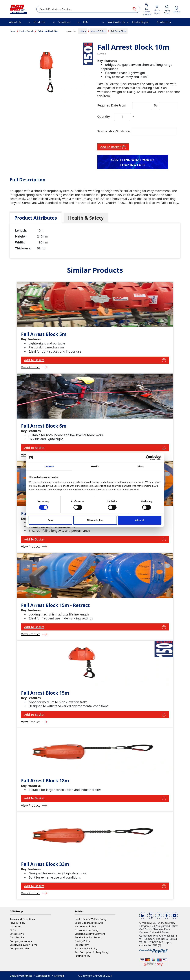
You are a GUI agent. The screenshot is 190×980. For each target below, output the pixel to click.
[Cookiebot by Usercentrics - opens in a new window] (148, 458)
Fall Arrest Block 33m (45, 864)
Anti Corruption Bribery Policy (92, 952)
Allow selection (95, 520)
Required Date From (112, 105)
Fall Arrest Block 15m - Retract (55, 605)
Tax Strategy (82, 945)
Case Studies (17, 937)
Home (13, 31)
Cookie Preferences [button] (21, 976)
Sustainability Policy (86, 948)
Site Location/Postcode (114, 131)
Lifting (83, 31)
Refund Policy (82, 956)
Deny (50, 520)
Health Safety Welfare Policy (90, 919)
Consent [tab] (49, 466)
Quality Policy (82, 941)
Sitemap (59, 976)
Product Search (26, 31)
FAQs (13, 930)
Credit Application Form (23, 945)
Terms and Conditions (22, 919)
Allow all (140, 520)
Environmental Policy (87, 930)
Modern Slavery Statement (90, 934)
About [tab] (141, 466)
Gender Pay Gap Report (88, 937)
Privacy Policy (17, 923)
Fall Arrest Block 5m (44, 334)
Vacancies (15, 926)
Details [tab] (95, 466)
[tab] (36, 218)
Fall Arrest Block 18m (45, 781)
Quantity (103, 117)
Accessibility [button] (43, 976)
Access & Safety (98, 31)
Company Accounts (21, 941)
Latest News (17, 934)
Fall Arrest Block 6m (44, 426)
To (155, 105)
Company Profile (19, 948)
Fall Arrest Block (119, 31)
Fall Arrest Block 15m (45, 693)
